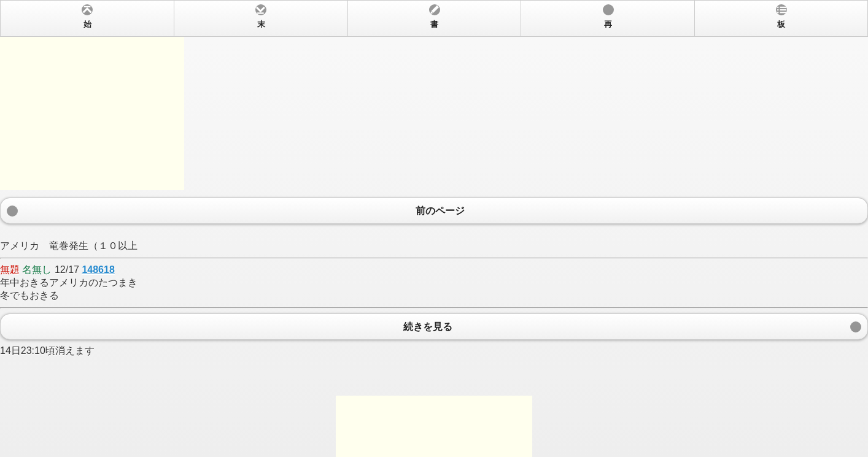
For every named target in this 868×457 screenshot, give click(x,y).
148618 (98, 270)
